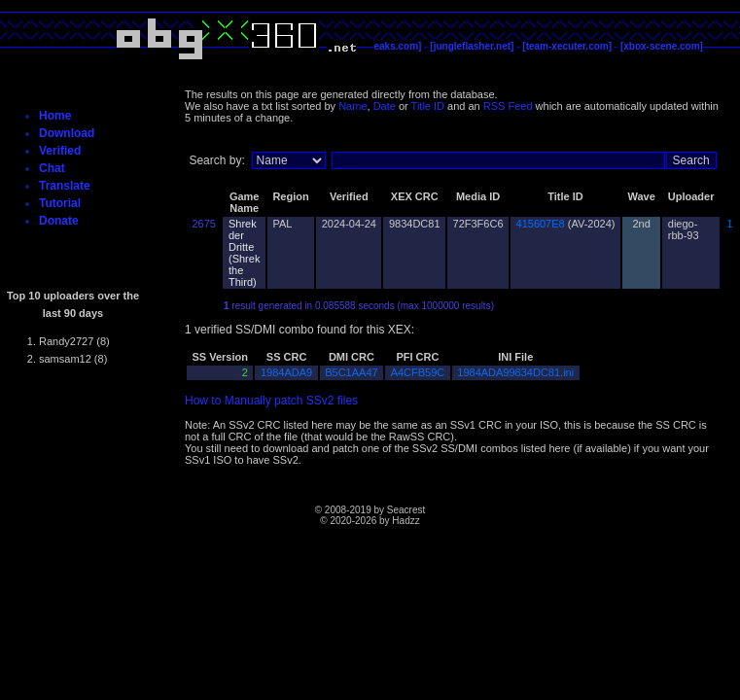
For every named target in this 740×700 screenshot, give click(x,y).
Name (352, 106)
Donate (59, 221)
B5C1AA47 (351, 372)
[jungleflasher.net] (472, 46)
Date (385, 106)
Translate (65, 186)
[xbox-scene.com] (662, 46)
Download (67, 133)
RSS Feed (508, 106)
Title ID (428, 106)
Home (55, 116)
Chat (52, 168)
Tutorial (60, 203)
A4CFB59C (418, 372)
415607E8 (541, 224)
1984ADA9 (286, 372)
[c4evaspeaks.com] (377, 46)
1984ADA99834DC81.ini (515, 372)
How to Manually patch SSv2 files (271, 401)
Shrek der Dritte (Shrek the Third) (244, 253)
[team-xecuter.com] (567, 46)
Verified (60, 151)
